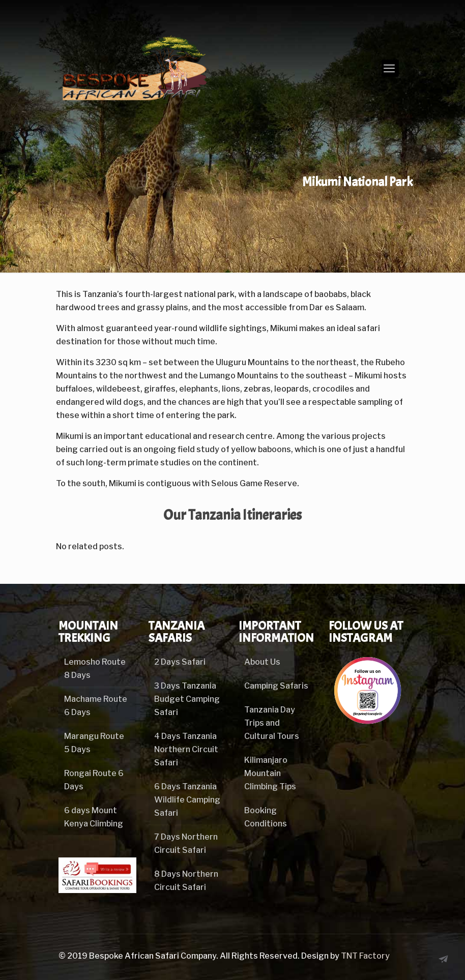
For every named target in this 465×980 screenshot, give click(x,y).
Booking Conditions (266, 817)
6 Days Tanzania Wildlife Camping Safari (187, 800)
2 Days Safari (180, 662)
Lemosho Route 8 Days (95, 669)
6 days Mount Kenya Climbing (94, 817)
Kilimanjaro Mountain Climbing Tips (270, 773)
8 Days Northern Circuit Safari (186, 881)
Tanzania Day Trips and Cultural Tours (272, 723)
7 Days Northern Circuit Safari (186, 843)
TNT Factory (365, 956)
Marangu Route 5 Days (94, 743)
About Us (262, 662)
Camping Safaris (276, 686)
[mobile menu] (390, 68)
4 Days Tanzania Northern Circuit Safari (186, 749)
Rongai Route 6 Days (94, 780)
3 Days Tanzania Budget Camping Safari (187, 699)
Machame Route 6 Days (96, 706)
